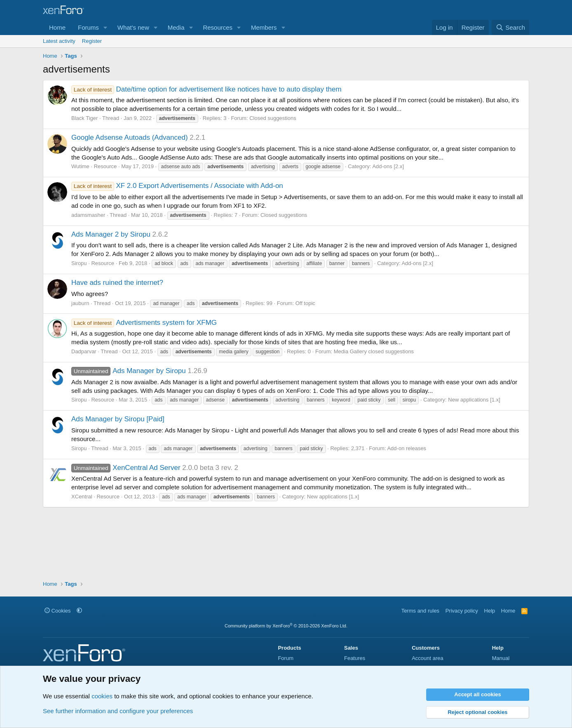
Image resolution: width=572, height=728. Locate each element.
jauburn (80, 303)
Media (176, 27)
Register (92, 41)
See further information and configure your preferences (118, 711)
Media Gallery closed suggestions (374, 351)
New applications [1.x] (474, 400)
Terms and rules (420, 611)
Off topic (305, 303)
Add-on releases (407, 448)
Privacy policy (462, 611)
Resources (218, 27)
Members (264, 27)
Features (355, 658)
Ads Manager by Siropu (129, 371)
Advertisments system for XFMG (144, 323)
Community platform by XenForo (286, 626)
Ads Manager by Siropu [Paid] (118, 419)
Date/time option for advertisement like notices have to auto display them (206, 89)
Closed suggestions (273, 118)
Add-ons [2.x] (388, 166)
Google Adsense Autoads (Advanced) (130, 137)
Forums (88, 27)
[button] (105, 27)
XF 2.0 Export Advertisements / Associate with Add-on (177, 186)
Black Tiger (84, 118)
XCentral (82, 497)
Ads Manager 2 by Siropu (111, 234)
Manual (501, 658)
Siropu (79, 263)
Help (490, 611)
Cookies (58, 611)
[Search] (510, 27)
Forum (286, 658)
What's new (133, 27)
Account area (428, 658)
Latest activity (59, 41)
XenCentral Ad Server (126, 468)
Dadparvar (84, 351)
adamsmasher (88, 215)
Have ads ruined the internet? (117, 283)
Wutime (80, 166)
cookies (102, 696)
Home (57, 27)
